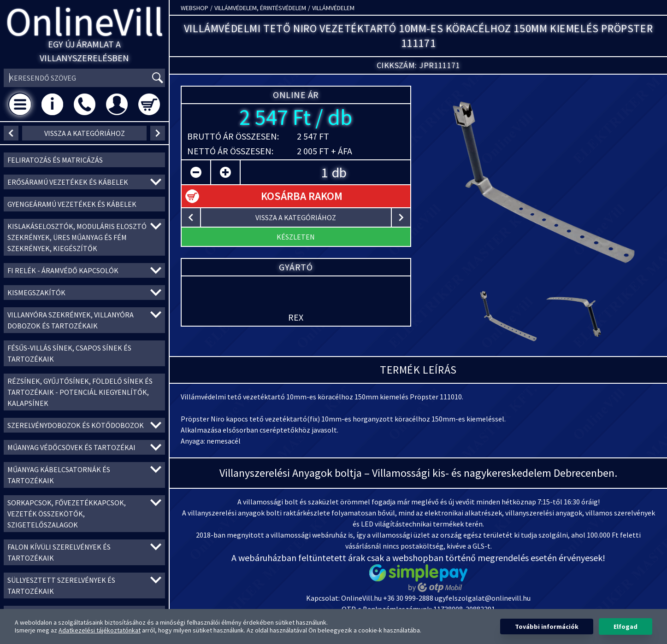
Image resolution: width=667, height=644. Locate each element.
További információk (547, 626)
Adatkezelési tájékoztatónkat (100, 630)
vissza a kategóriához (85, 133)
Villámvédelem (333, 8)
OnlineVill (85, 21)
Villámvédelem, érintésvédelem (260, 8)
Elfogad (626, 626)
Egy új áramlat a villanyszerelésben (84, 51)
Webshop (195, 8)
